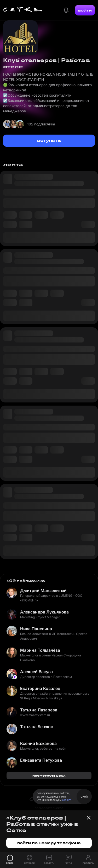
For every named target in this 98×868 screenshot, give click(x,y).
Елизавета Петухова (41, 760)
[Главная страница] (23, 10)
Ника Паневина (36, 629)
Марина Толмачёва (40, 650)
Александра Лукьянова (44, 612)
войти (85, 10)
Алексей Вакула (36, 672)
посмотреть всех (49, 775)
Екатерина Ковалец (40, 688)
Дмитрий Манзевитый (43, 590)
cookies (67, 800)
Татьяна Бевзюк (37, 727)
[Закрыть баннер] (89, 818)
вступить (49, 140)
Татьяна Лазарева (39, 710)
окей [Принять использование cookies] (84, 796)
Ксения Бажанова (38, 743)
